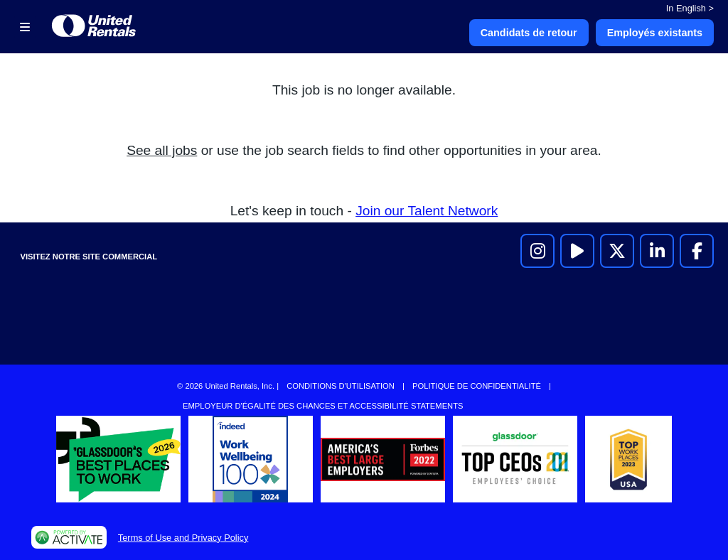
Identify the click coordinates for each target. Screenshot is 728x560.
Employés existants (655, 33)
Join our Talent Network (427, 211)
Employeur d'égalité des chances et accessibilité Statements (323, 406)
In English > (690, 8)
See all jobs (162, 150)
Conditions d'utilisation (341, 386)
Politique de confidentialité (477, 386)
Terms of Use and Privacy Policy (183, 538)
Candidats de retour (529, 33)
